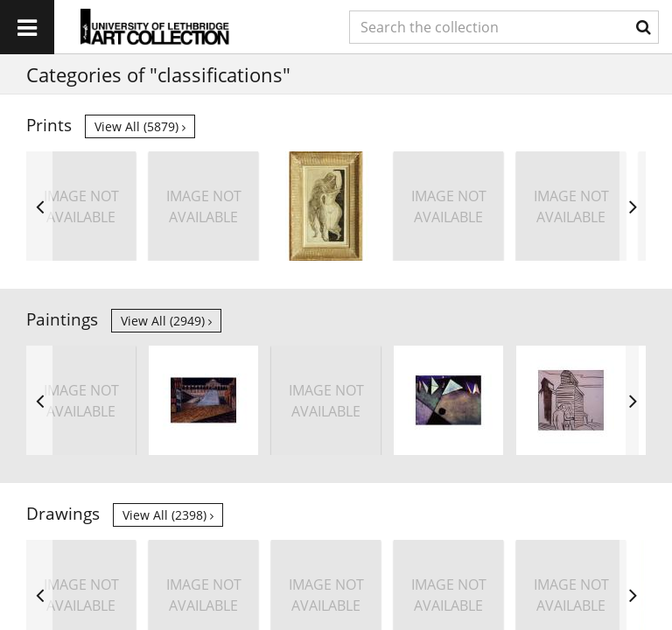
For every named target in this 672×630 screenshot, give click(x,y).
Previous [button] (39, 206)
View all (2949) (166, 321)
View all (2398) (168, 515)
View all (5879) (140, 126)
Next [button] (633, 206)
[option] (81, 206)
